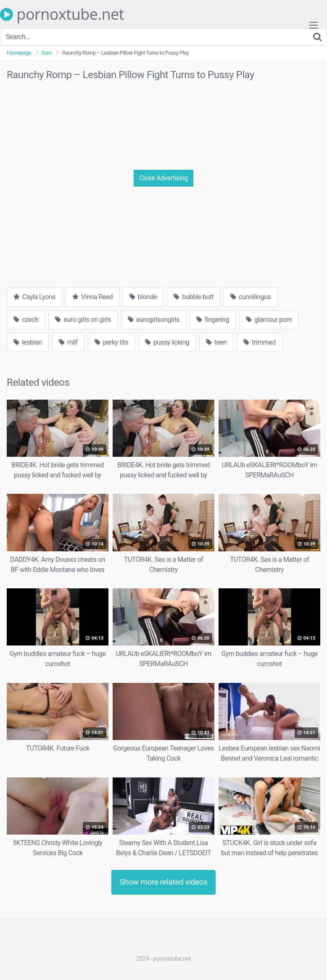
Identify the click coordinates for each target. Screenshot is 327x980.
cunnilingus (251, 297)
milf (68, 342)
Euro (47, 53)
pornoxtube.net (62, 14)
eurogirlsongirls (154, 320)
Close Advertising (163, 178)
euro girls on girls (83, 320)
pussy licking (167, 342)
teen (216, 342)
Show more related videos (164, 882)
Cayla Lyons (34, 297)
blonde (143, 297)
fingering (213, 320)
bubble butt (194, 297)
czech (26, 320)
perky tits (111, 342)
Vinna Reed (92, 297)
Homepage (19, 53)
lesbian (28, 342)
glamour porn (269, 320)
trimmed (260, 342)
